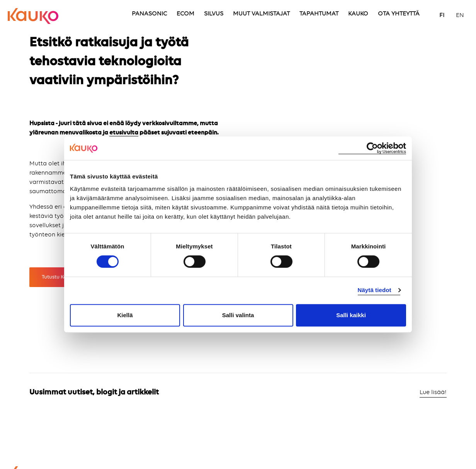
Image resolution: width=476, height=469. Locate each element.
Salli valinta (238, 315)
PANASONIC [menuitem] (149, 14)
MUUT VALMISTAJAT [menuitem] (261, 14)
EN (460, 15)
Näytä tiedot (375, 290)
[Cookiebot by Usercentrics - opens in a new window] (372, 148)
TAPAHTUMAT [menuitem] (319, 14)
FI (442, 15)
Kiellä (125, 315)
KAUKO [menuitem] (358, 14)
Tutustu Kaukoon (62, 277)
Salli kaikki (351, 315)
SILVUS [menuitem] (214, 14)
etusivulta (124, 133)
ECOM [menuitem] (185, 14)
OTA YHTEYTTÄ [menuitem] (399, 14)
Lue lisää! (433, 393)
